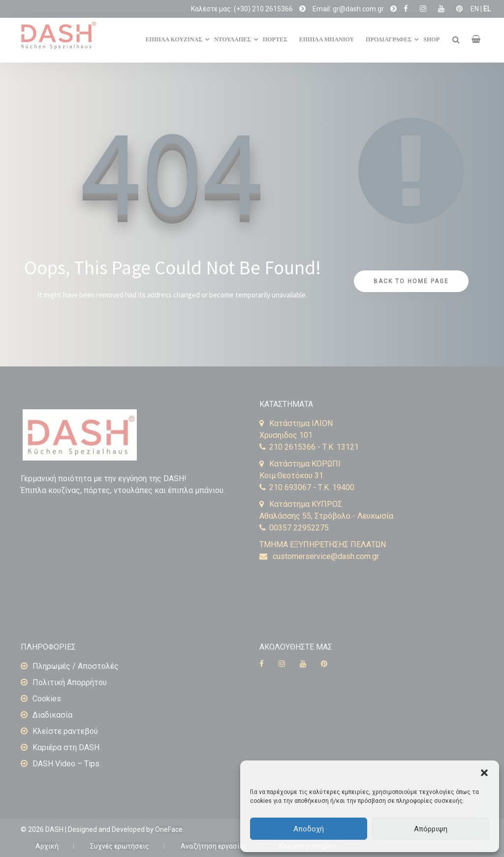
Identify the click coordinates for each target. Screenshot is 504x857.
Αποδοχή (309, 829)
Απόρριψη (431, 829)
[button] (484, 773)
